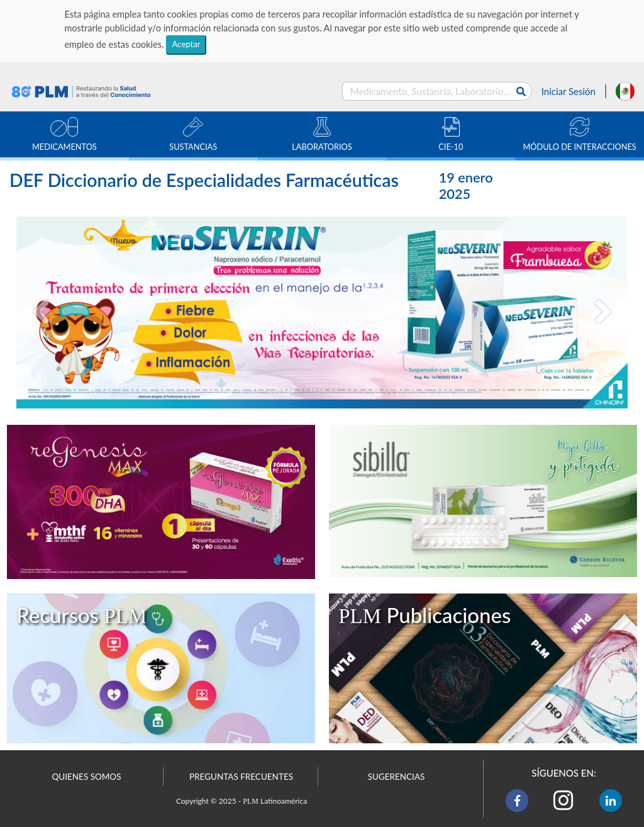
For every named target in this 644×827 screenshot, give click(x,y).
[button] (41, 312)
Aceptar (186, 44)
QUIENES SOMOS (87, 777)
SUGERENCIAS (397, 777)
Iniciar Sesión (569, 91)
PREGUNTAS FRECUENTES (241, 777)
